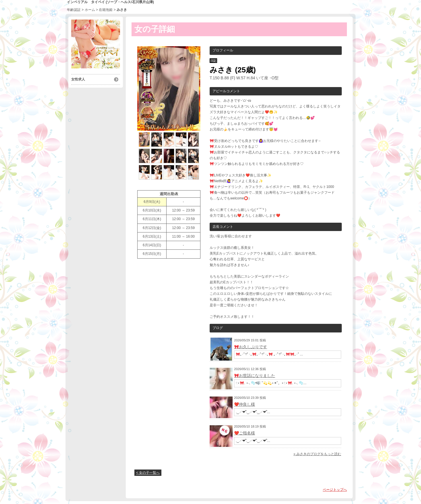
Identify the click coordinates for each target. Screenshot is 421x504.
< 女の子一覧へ (148, 473)
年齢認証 (74, 10)
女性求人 (78, 79)
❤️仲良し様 (245, 404)
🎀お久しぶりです (251, 347)
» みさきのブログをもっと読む (317, 454)
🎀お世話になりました (255, 376)
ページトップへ (335, 490)
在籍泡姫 (106, 10)
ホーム (90, 10)
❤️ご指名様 (245, 433)
